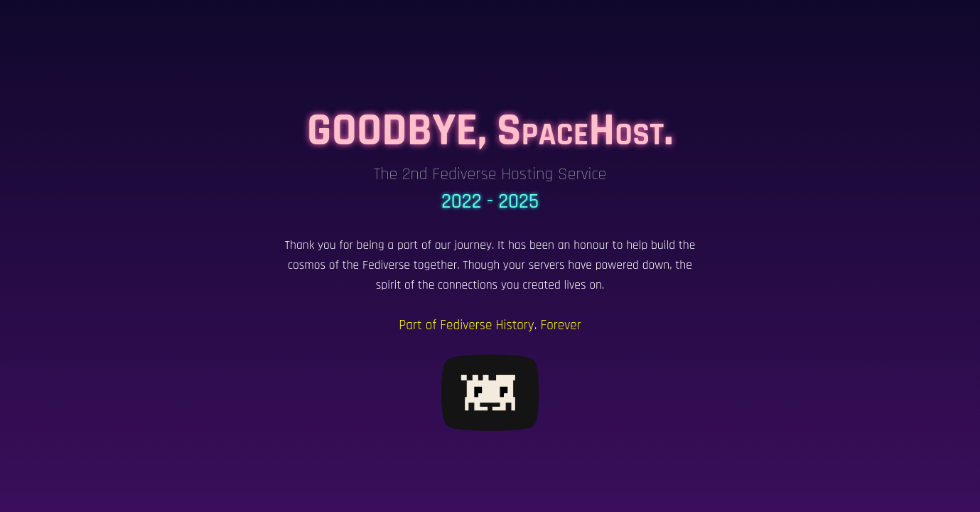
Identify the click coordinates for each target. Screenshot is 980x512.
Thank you (311, 245)
